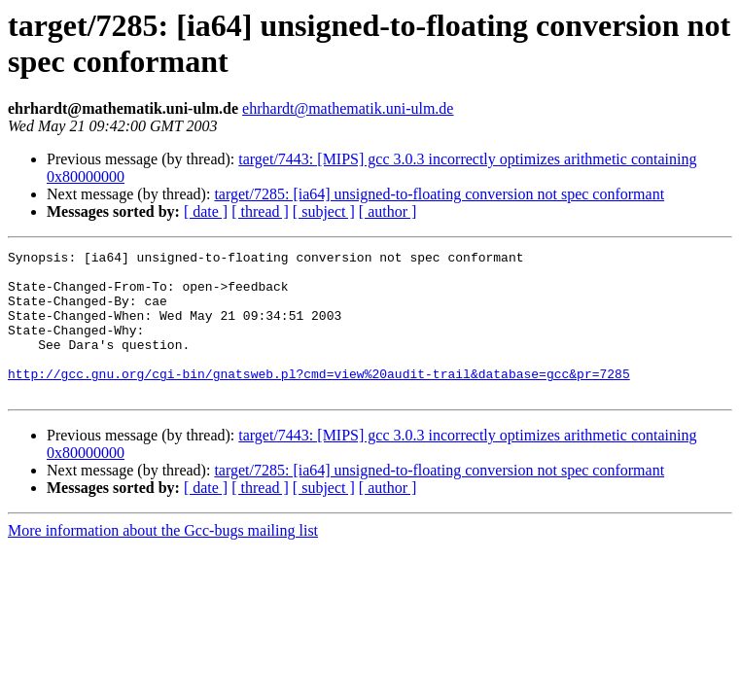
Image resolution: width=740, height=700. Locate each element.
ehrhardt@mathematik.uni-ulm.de (348, 108)
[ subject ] (324, 211)
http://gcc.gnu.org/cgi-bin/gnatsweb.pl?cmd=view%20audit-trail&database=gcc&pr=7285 (319, 400)
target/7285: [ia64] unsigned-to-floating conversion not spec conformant (439, 194)
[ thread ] (260, 211)
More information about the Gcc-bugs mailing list (163, 560)
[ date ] (206, 211)
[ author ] (388, 211)
